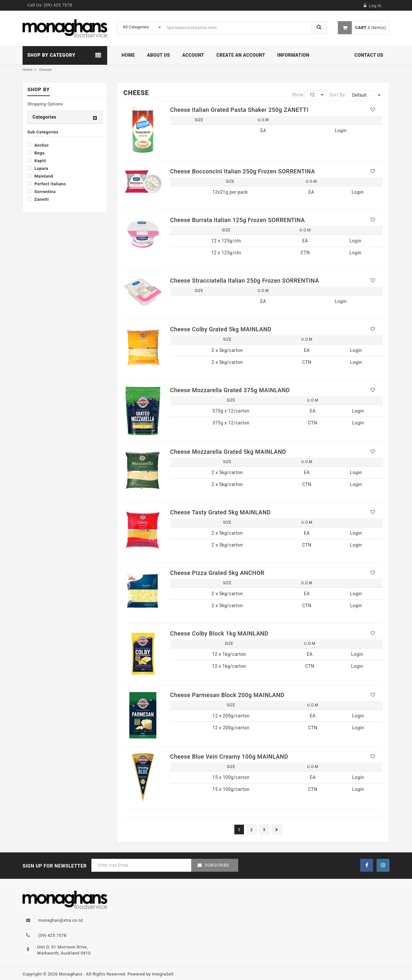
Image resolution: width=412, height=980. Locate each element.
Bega (36, 153)
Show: (298, 95)
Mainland (40, 176)
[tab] (65, 117)
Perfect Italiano (47, 184)
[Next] (277, 830)
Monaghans (71, 974)
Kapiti (37, 160)
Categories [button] (44, 117)
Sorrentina (42, 191)
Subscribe (217, 865)
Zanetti (38, 199)
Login (341, 131)
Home (28, 70)
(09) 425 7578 (58, 5)
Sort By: (338, 95)
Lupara (38, 168)
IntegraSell (163, 974)
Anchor (38, 145)
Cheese (45, 70)
